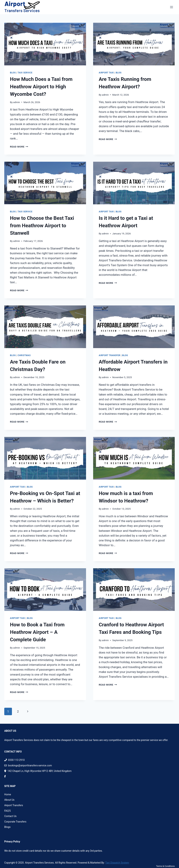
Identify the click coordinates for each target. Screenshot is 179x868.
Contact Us (10, 816)
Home (8, 794)
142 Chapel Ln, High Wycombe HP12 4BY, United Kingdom (38, 771)
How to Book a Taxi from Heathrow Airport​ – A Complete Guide (37, 632)
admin (17, 102)
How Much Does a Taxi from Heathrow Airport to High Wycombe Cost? (41, 87)
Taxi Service (25, 73)
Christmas (24, 355)
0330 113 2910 (14, 760)
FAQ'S (7, 811)
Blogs (7, 827)
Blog (13, 73)
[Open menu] (171, 7)
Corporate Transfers (15, 822)
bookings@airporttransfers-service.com (28, 765)
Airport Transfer (110, 355)
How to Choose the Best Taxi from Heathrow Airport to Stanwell (42, 226)
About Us (9, 800)
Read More (19, 147)
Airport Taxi (106, 73)
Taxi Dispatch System (117, 863)
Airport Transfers (14, 805)
